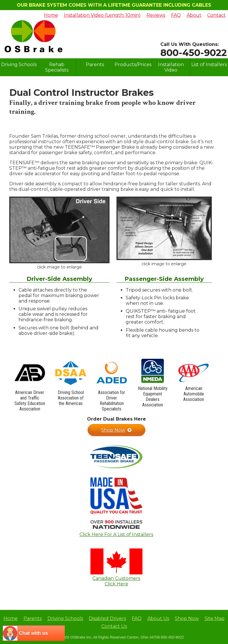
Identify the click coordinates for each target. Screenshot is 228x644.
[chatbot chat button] (34, 633)
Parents (95, 65)
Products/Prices (133, 65)
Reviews (156, 15)
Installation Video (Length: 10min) (102, 15)
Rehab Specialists (57, 67)
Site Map (215, 618)
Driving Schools (19, 65)
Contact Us (114, 626)
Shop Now (116, 430)
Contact (216, 15)
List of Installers (209, 65)
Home (51, 15)
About (194, 15)
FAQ (176, 15)
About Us (158, 618)
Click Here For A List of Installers (116, 534)
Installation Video (171, 67)
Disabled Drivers (107, 618)
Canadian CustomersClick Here (116, 581)
